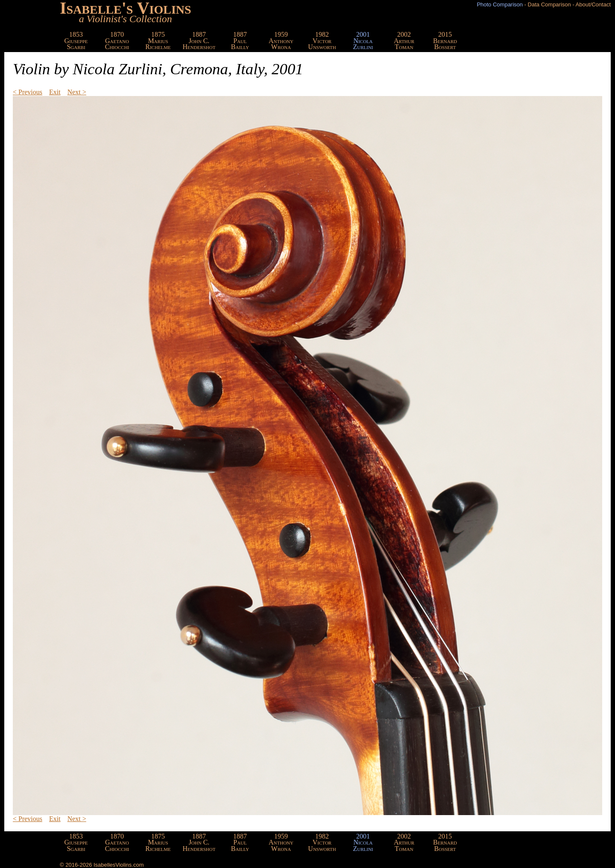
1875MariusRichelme (158, 41)
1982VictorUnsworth (322, 41)
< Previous (28, 92)
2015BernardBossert (445, 41)
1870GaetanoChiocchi (117, 41)
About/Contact (593, 4)
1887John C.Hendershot (199, 41)
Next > (77, 92)
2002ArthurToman (404, 41)
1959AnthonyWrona (281, 41)
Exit (55, 92)
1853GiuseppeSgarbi (76, 41)
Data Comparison (549, 4)
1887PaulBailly (240, 41)
